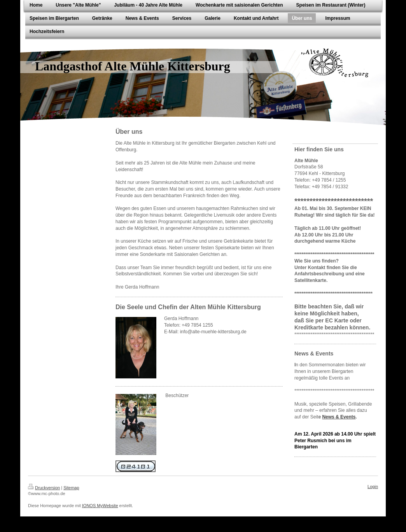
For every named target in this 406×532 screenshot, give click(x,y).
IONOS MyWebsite (100, 506)
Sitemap (71, 488)
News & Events (339, 417)
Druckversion (44, 488)
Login (373, 486)
